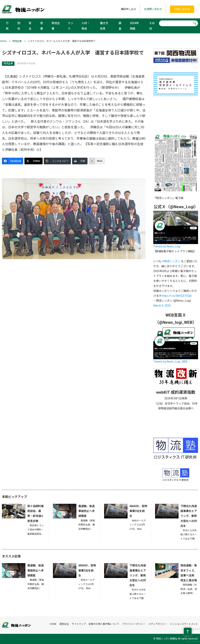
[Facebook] (13, 161)
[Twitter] (33, 161)
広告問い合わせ (153, 9)
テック (71, 26)
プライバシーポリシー (134, 624)
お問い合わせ (182, 9)
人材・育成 (86, 26)
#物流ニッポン (171, 261)
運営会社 (64, 624)
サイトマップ (79, 624)
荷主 (30, 26)
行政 (7, 26)
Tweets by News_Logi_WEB (170, 362)
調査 (120, 26)
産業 (42, 26)
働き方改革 (104, 26)
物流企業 (56, 26)
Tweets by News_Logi (167, 246)
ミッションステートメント (184, 624)
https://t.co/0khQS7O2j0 (177, 296)
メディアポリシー (158, 624)
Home (3, 41)
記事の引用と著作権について (104, 624)
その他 (152, 26)
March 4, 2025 (162, 306)
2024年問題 (134, 26)
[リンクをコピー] (57, 161)
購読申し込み (129, 9)
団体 (19, 26)
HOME (53, 624)
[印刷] (80, 161)
